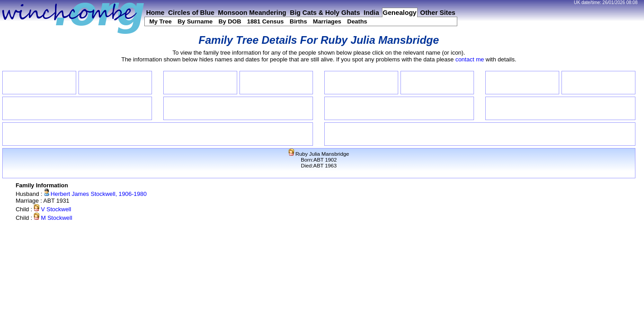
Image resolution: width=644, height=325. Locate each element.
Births (298, 21)
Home (155, 13)
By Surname (195, 21)
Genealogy (400, 13)
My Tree (161, 21)
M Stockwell (53, 218)
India (371, 13)
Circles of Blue (191, 13)
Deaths (357, 21)
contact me (470, 59)
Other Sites (438, 13)
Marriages (327, 21)
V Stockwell (53, 209)
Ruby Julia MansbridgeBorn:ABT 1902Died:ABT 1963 (319, 160)
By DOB (230, 21)
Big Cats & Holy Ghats (325, 13)
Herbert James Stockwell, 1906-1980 (96, 194)
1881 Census (266, 21)
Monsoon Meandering (252, 13)
